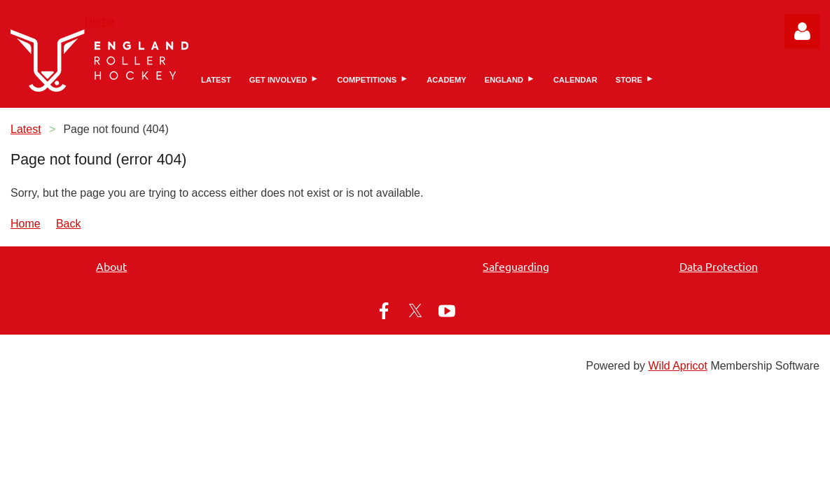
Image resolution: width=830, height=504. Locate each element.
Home (100, 21)
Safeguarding (516, 266)
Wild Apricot (677, 366)
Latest (26, 129)
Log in (802, 31)
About (111, 266)
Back (69, 224)
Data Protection (719, 266)
